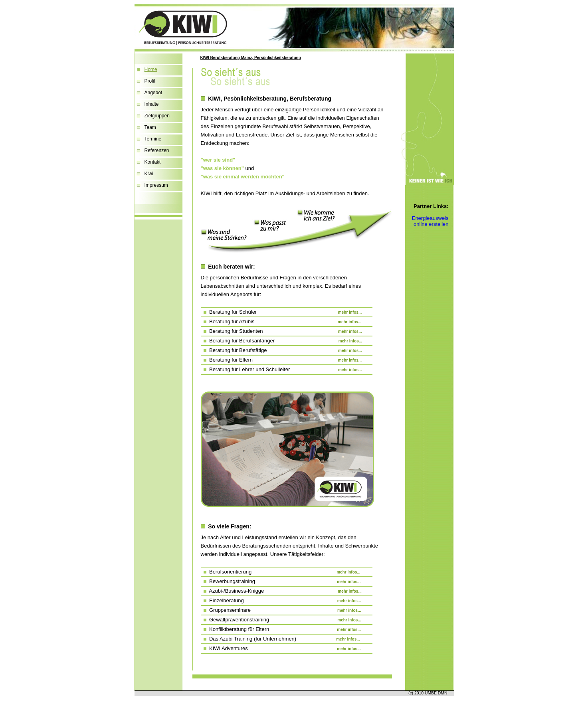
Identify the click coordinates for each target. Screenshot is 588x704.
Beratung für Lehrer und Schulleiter (281, 369)
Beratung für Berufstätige (281, 350)
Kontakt (153, 162)
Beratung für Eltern (281, 360)
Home (151, 69)
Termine (153, 139)
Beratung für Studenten (281, 331)
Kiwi (149, 174)
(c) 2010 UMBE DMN (428, 693)
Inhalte (152, 104)
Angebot (153, 93)
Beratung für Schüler (281, 312)
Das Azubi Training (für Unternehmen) (280, 639)
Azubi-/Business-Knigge (281, 591)
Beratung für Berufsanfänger (282, 341)
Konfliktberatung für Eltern (281, 629)
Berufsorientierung (281, 572)
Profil (150, 81)
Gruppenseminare (281, 610)
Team (150, 127)
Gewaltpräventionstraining (281, 620)
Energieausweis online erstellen (430, 221)
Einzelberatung (281, 600)
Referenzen (157, 150)
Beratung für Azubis (281, 321)
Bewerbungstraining (281, 581)
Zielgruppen (157, 116)
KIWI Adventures (281, 648)
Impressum (156, 185)
